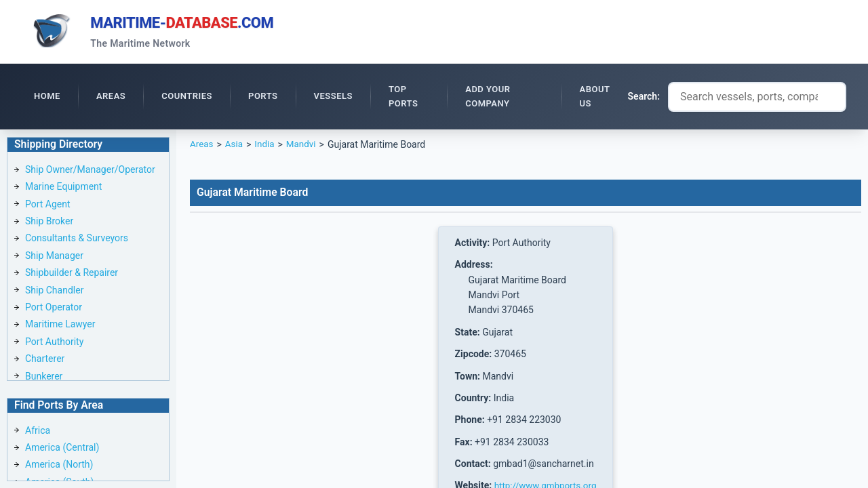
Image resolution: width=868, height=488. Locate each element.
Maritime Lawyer (60, 326)
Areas (202, 146)
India (267, 146)
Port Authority (54, 344)
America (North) (59, 465)
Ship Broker (49, 223)
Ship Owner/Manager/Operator (90, 171)
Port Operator (54, 309)
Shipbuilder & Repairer (72, 274)
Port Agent (48, 206)
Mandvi (304, 146)
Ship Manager (54, 258)
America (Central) (62, 448)
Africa (38, 430)
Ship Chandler (54, 292)
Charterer (45, 361)
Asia (235, 146)
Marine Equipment (63, 188)
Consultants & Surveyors (77, 240)
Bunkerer (44, 378)
